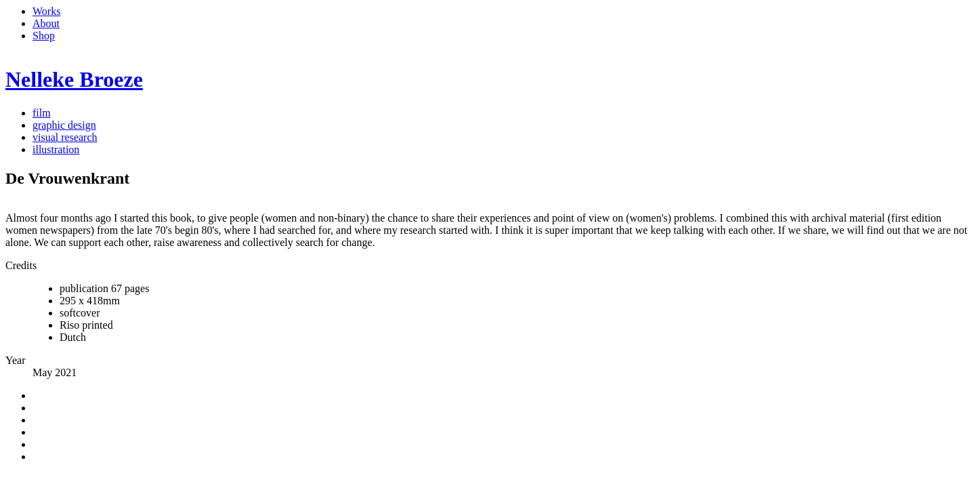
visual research (65, 137)
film (42, 113)
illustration (56, 149)
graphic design (64, 125)
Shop (44, 36)
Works (46, 11)
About (46, 23)
